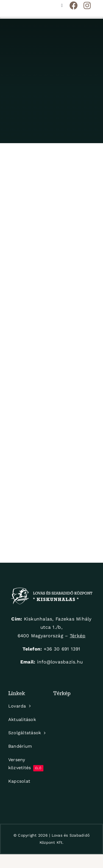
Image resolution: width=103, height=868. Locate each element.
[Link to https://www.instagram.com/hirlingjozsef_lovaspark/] (87, 6)
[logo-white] (52, 590)
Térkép (78, 636)
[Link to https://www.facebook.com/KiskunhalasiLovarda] (74, 6)
